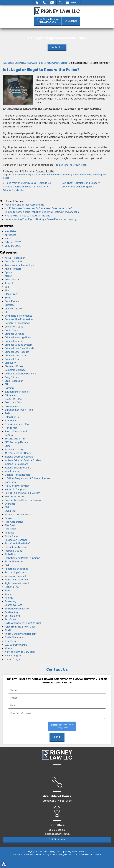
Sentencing (11, 612)
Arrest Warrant (13, 280)
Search (60, 3)
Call (44, 3)
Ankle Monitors (13, 269)
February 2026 (13, 242)
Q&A (7, 565)
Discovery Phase (14, 366)
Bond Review (12, 301)
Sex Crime (10, 619)
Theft (8, 630)
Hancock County (14, 450)
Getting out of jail (15, 439)
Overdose (10, 504)
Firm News (10, 421)
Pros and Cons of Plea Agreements (24, 205)
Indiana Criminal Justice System (23, 460)
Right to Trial (12, 587)
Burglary (9, 305)
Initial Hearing (12, 471)
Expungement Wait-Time (19, 410)
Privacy (59, 728)
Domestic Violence (15, 370)
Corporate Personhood (17, 323)
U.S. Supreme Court (16, 645)
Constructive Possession (19, 319)
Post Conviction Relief (17, 543)
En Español (71, 21)
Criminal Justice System (18, 345)
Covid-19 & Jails (14, 327)
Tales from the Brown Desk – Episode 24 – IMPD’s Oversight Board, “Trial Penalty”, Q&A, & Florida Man (27, 187)
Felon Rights (12, 417)
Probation (10, 554)
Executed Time (13, 399)
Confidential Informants (18, 316)
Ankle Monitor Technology (19, 265)
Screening (10, 601)
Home (37, 3)
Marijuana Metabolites (17, 486)
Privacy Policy (71, 852)
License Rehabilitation (17, 475)
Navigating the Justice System (22, 493)
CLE (7, 312)
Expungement (13, 406)
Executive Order (14, 402)
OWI (7, 507)
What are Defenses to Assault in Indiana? (28, 216)
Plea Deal (10, 525)
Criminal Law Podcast (17, 352)
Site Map (83, 852)
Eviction (9, 388)
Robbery (9, 594)
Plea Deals (10, 529)
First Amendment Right (57, 63)
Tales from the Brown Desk (71, 165)
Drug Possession (14, 381)
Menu (74, 3)
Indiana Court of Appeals (19, 457)
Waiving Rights (13, 656)
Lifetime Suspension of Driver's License (27, 478)
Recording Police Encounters (77, 175)
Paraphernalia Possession (19, 515)
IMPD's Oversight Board (18, 453)
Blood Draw (11, 294)
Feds (7, 413)
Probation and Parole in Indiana (22, 558)
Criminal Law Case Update (19, 348)
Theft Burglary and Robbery (21, 634)
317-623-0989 (48, 21)
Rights (8, 591)
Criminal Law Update (16, 356)
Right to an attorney (16, 580)
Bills (7, 291)
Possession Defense (16, 540)
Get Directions (57, 840)
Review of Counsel (15, 576)
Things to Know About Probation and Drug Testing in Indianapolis (42, 212)
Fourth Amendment (16, 431)
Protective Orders (15, 562)
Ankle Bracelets (13, 262)
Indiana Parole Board (16, 464)
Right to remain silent (17, 583)
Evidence (10, 395)
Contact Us (57, 47)
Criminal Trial (12, 359)
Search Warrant (13, 605)
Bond (8, 298)
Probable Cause (13, 551)
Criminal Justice (14, 341)
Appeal (8, 272)
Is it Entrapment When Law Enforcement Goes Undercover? (38, 208)
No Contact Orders (15, 497)
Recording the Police (16, 569)
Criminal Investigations (18, 337)
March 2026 (11, 239)
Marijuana (10, 482)
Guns (7, 446)
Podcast (9, 533)
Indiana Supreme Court (18, 468)
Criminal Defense (14, 334)
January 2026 (13, 246)
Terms (65, 728)
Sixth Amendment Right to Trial (23, 623)
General (9, 435)
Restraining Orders (15, 572)
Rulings (9, 598)
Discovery (10, 363)
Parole (8, 518)
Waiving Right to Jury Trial (20, 652)
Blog (41, 63)
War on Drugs (12, 659)
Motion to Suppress (15, 489)
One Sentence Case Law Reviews (23, 500)
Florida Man (11, 428)
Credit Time (11, 330)
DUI (7, 384)
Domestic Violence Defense (20, 374)
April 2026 (10, 235)
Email (52, 3)
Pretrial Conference (16, 547)
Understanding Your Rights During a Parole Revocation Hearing (41, 219)
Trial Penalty (12, 641)
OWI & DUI (10, 511)
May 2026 (10, 231)
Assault (9, 283)
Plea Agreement (14, 522)
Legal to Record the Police (48, 175)
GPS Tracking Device (16, 442)
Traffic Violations (14, 637)
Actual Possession (15, 258)
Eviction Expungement (17, 392)
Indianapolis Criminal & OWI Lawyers (20, 63)
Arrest (8, 276)
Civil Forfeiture (13, 309)
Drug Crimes (12, 377)
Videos (8, 648)
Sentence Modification (17, 609)
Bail (7, 287)
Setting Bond (12, 616)
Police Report (12, 536)
